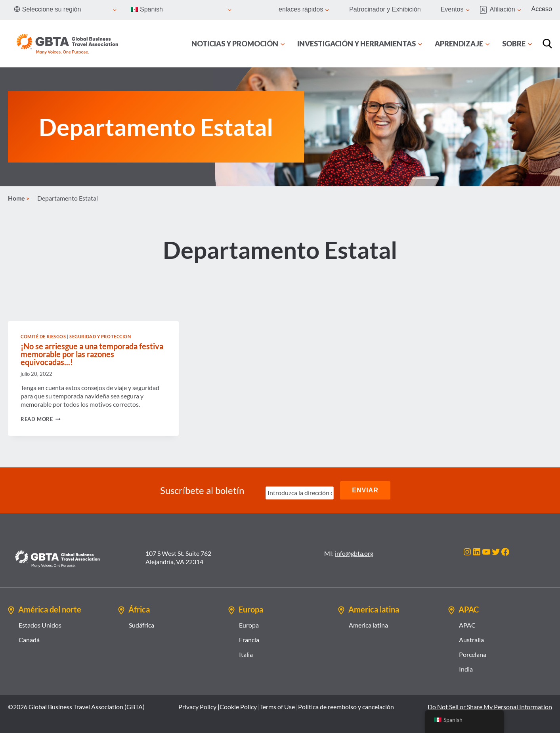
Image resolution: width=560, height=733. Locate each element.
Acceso (542, 9)
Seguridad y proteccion (100, 336)
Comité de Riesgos (43, 336)
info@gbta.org (354, 553)
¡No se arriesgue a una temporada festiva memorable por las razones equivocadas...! (92, 354)
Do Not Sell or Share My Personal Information (490, 707)
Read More (41, 419)
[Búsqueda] (547, 44)
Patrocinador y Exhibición (385, 9)
